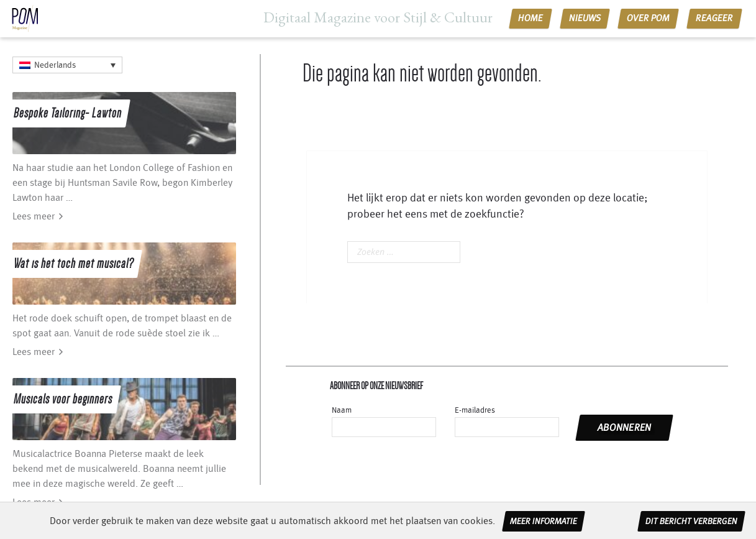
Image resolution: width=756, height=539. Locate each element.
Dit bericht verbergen (691, 522)
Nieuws (585, 18)
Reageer (715, 18)
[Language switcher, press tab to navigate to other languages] (67, 65)
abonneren (625, 428)
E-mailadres (475, 411)
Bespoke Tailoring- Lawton (68, 113)
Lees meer (34, 216)
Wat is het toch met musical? (74, 264)
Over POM (649, 18)
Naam (342, 411)
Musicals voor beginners (63, 399)
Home (531, 18)
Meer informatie (544, 522)
